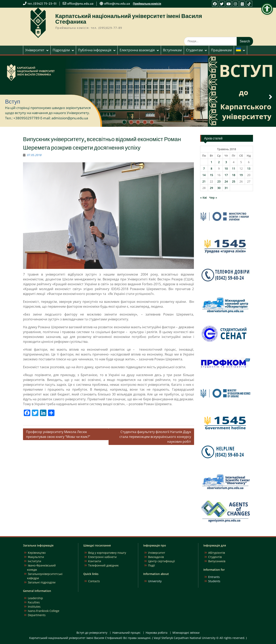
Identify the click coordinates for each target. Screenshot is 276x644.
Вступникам (172, 50)
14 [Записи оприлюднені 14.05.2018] (204, 175)
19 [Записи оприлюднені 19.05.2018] (241, 175)
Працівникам (221, 50)
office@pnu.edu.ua (80, 4)
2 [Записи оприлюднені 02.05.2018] (219, 162)
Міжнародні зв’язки (186, 633)
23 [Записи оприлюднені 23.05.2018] (219, 181)
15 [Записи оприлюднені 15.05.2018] (211, 175)
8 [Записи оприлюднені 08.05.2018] (211, 168)
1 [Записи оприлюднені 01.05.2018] (211, 162)
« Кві (203, 198)
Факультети (36, 557)
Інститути (34, 561)
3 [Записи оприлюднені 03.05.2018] (226, 162)
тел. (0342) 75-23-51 (42, 4)
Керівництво (37, 553)
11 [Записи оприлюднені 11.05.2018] (234, 168)
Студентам (194, 50)
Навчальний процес (126, 633)
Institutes (34, 607)
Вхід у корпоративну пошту (107, 553)
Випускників (217, 561)
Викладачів (156, 557)
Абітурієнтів (217, 553)
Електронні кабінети (102, 557)
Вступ (13, 102)
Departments (37, 615)
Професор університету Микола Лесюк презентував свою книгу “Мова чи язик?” (58, 434)
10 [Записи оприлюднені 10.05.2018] (226, 168)
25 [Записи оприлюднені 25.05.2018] (234, 181)
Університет (35, 50)
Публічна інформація (95, 50)
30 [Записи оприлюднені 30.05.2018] (219, 188)
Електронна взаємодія (137, 50)
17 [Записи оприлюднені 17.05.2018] (226, 175)
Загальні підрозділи (42, 582)
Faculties (34, 602)
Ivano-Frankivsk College (44, 611)
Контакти (95, 561)
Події (152, 565)
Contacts (94, 581)
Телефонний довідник (103, 565)
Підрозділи (61, 50)
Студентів (215, 557)
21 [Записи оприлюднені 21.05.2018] (204, 181)
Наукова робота (157, 633)
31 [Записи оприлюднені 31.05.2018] (226, 188)
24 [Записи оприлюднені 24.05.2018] (226, 181)
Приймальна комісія (147, 4)
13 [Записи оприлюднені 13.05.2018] (249, 168)
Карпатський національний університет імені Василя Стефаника (129, 19)
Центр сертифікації (162, 561)
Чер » (213, 198)
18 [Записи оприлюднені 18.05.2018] (234, 175)
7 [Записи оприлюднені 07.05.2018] (204, 168)
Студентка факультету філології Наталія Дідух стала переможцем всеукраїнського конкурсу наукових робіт (155, 437)
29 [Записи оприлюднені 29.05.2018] (211, 188)
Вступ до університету (92, 633)
